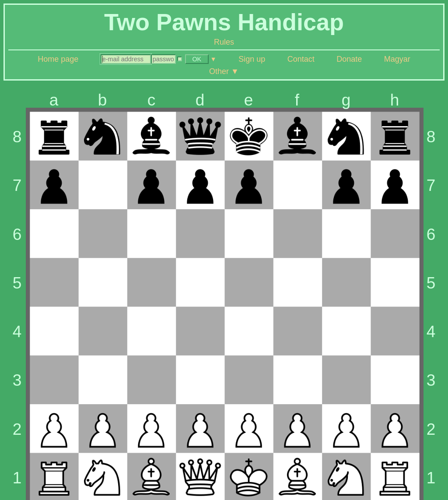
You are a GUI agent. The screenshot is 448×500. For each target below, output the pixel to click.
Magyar (397, 59)
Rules (224, 42)
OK (197, 59)
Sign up (252, 59)
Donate (349, 59)
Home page (58, 59)
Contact (301, 59)
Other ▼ (224, 71)
